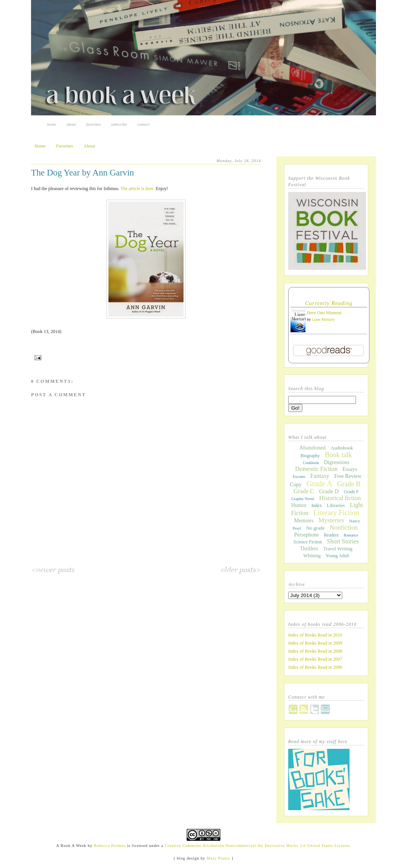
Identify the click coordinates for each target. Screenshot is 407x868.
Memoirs (304, 521)
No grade (315, 528)
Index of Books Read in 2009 (315, 643)
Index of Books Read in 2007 (315, 659)
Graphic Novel (303, 499)
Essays (350, 469)
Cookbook (311, 463)
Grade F (351, 492)
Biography (310, 456)
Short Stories (343, 541)
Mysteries (331, 520)
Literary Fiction (336, 513)
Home (52, 124)
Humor (299, 505)
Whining (312, 555)
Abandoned (313, 448)
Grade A (319, 484)
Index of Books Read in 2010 (315, 635)
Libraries (336, 505)
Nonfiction (344, 528)
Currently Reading (329, 303)
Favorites (94, 124)
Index (316, 505)
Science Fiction (308, 542)
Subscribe (119, 124)
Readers (331, 535)
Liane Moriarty (324, 319)
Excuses (299, 477)
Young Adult (337, 556)
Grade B (349, 484)
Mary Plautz (218, 858)
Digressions (336, 462)
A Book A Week (71, 846)
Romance (351, 535)
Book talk (339, 455)
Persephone (307, 535)
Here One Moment (324, 313)
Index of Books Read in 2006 (315, 667)
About (71, 124)
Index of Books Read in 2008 (315, 651)
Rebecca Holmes (110, 846)
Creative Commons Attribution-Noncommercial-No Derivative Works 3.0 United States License (257, 846)
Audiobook (342, 448)
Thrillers (309, 549)
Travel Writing (338, 549)
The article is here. (137, 189)
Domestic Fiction (316, 469)
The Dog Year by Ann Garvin (82, 173)
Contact (143, 124)
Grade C (304, 491)
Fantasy (320, 476)
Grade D (329, 491)
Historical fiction (340, 498)
